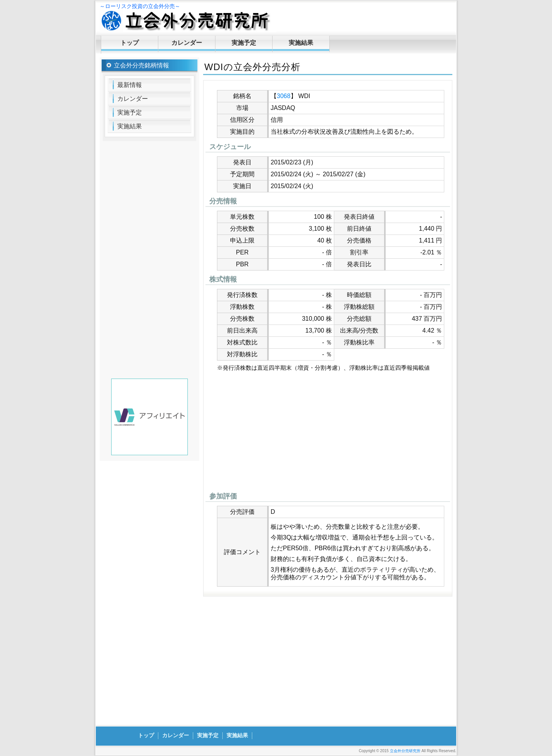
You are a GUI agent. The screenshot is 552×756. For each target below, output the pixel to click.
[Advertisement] (328, 434)
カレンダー (187, 43)
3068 (284, 96)
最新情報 (130, 85)
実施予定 (244, 43)
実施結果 (301, 43)
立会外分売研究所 (405, 751)
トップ (130, 43)
